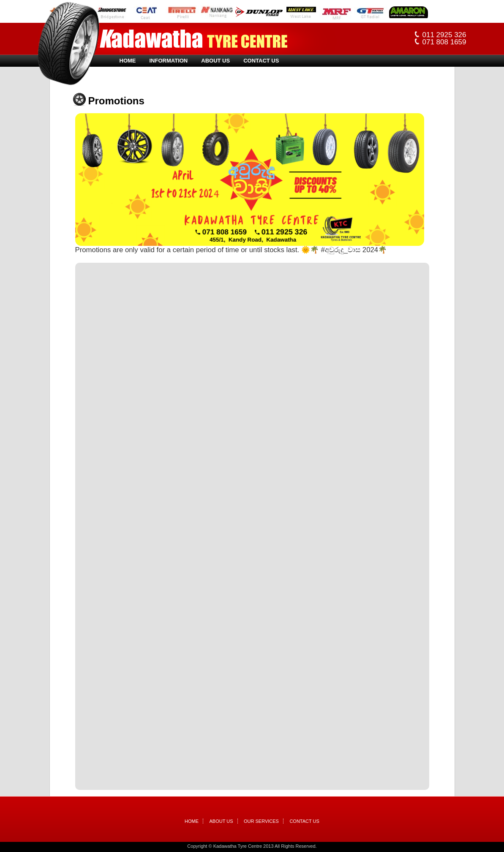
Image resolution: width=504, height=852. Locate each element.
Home (128, 61)
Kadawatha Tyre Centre (193, 39)
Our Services (261, 821)
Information (169, 61)
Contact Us (261, 61)
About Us (215, 61)
